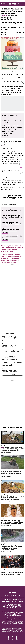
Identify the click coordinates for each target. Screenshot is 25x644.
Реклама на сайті (5, 598)
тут (21, 167)
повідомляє (9, 32)
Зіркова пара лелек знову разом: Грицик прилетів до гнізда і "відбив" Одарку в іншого (12, 449)
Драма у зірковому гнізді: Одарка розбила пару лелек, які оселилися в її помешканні (12, 498)
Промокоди (20, 601)
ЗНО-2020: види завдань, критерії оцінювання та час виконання (12, 197)
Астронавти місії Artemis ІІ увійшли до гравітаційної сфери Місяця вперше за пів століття (12, 573)
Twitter (11, 251)
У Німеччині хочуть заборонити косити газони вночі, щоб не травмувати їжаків (11, 345)
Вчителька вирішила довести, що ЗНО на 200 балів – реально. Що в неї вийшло (12, 224)
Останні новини (8, 334)
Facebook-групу (5, 260)
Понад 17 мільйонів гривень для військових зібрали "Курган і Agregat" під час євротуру (11, 370)
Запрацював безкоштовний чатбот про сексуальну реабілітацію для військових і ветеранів (12, 364)
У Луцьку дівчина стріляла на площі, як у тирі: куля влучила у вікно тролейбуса (12, 352)
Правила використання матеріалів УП (13, 600)
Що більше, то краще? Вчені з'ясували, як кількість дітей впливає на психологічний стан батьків (11, 338)
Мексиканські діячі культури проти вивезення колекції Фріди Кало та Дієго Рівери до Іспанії (12, 522)
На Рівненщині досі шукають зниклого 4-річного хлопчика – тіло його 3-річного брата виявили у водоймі (11, 547)
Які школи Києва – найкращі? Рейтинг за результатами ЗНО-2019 (11, 231)
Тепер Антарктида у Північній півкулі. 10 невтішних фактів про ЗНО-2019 (12, 217)
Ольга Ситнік (4, 15)
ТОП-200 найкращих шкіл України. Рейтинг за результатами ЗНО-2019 (12, 238)
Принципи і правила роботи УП (9, 601)
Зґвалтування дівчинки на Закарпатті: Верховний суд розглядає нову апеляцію (10, 358)
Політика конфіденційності (17, 598)
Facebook (4, 251)
